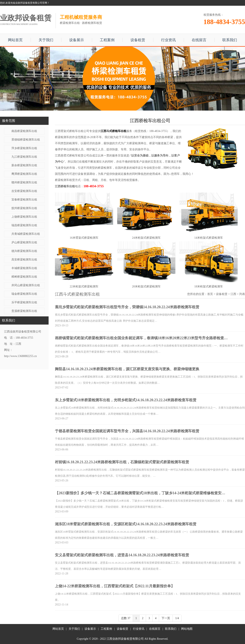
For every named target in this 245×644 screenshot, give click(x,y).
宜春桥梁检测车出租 (24, 200)
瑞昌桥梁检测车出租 (24, 225)
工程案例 (107, 40)
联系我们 (230, 40)
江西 (233, 294)
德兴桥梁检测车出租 (24, 251)
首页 (210, 294)
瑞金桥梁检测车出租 (24, 294)
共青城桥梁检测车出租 (26, 234)
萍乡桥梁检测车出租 (24, 148)
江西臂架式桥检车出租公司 (72, 131)
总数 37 (126, 618)
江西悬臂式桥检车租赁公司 (72, 156)
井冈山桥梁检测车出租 (26, 285)
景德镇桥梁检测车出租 (26, 140)
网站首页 (15, 40)
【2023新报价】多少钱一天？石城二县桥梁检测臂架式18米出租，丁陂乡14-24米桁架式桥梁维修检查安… (140, 493)
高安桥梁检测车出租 (24, 260)
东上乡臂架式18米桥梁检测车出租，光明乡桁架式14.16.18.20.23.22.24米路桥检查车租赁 (126, 400)
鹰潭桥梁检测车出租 (24, 174)
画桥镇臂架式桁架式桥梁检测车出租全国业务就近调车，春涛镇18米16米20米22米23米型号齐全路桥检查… (141, 338)
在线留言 (199, 40)
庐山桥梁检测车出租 (24, 242)
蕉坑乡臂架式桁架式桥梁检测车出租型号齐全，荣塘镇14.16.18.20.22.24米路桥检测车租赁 (127, 307)
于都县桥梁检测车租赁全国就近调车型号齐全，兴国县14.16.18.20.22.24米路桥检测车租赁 (127, 431)
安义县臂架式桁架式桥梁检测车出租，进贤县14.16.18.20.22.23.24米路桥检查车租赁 (122, 555)
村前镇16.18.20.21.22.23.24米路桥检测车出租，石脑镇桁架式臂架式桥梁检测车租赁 (122, 462)
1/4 (177, 618)
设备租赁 (138, 40)
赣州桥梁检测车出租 (24, 182)
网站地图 (187, 629)
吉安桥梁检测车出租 (24, 191)
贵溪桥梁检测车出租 (24, 311)
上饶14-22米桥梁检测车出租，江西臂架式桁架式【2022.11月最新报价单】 (115, 586)
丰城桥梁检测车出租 (24, 268)
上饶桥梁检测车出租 (24, 217)
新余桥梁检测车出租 (24, 165)
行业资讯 (168, 40)
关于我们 (46, 40)
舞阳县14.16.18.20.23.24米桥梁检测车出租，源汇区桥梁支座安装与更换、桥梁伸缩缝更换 (127, 369)
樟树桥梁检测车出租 (24, 277)
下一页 (166, 618)
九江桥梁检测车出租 (24, 157)
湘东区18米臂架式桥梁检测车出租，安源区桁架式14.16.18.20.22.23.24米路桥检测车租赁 (126, 524)
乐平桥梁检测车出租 (24, 302)
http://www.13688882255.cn (20, 356)
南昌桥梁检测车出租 (24, 131)
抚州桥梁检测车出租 (24, 208)
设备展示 (77, 40)
